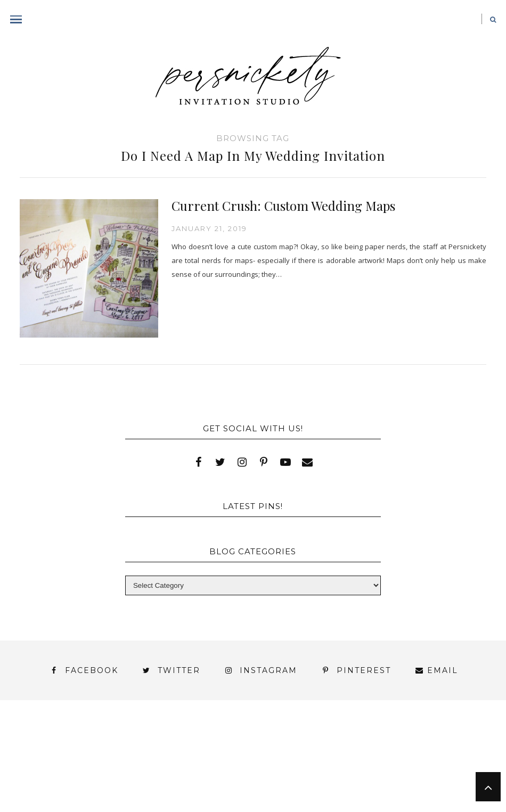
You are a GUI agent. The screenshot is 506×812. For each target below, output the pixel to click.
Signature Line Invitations (268, 760)
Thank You (379, 760)
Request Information (292, 797)
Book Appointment (141, 750)
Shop (170, 760)
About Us (54, 740)
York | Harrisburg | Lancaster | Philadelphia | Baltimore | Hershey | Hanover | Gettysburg (243, 769)
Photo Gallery (55, 760)
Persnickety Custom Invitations (316, 779)
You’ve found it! (86, 779)
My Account (425, 750)
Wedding (446, 760)
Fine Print (351, 750)
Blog (54, 750)
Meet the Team (182, 779)
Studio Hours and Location (292, 787)
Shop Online (177, 797)
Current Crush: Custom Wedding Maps (283, 206)
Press (125, 760)
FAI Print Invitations (256, 750)
